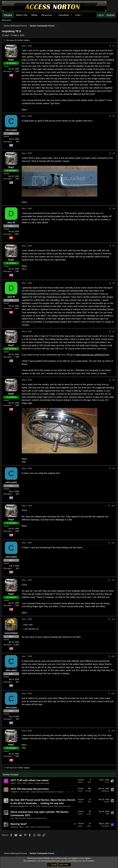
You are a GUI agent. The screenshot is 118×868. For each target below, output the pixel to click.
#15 (113, 693)
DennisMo (105, 826)
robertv (13, 783)
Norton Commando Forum (37, 818)
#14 (113, 656)
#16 (113, 731)
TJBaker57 (15, 792)
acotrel (107, 802)
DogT (7, 35)
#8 (114, 380)
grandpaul (105, 791)
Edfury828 (14, 827)
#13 (113, 619)
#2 (114, 116)
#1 (114, 46)
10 (14, 794)
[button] (54, 15)
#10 (113, 506)
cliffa (107, 814)
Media (34, 15)
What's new (22, 15)
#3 (114, 153)
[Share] (110, 46)
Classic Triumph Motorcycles (38, 783)
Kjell (12, 818)
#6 (114, 283)
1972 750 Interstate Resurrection (30, 789)
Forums (8, 15)
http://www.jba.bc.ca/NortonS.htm (93, 355)
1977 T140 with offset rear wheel (30, 780)
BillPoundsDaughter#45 (19, 806)
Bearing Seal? (19, 824)
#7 (114, 331)
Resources (47, 15)
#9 (114, 468)
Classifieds (64, 15)
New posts (7, 20)
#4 (114, 208)
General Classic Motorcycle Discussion (56, 806)
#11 (113, 543)
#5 (114, 246)
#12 (113, 580)
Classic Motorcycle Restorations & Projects (47, 792)
